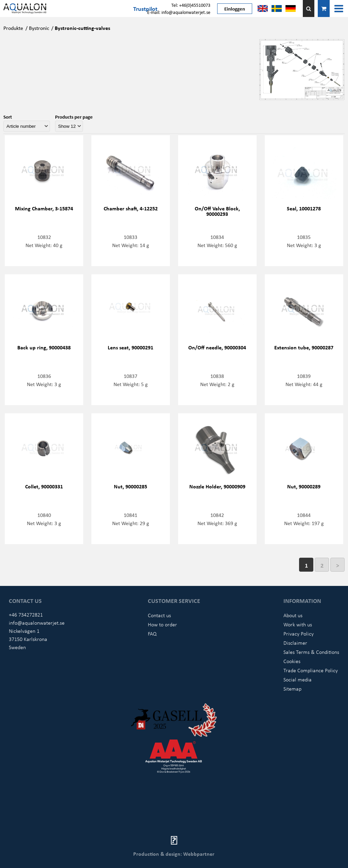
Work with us (298, 624)
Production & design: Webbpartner (174, 854)
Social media (298, 679)
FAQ (152, 633)
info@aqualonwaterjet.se (37, 623)
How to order (162, 624)
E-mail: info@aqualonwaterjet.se (179, 12)
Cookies (292, 661)
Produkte (13, 28)
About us (293, 615)
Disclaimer (295, 643)
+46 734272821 (26, 614)
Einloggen (235, 8)
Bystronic (39, 28)
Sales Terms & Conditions (311, 652)
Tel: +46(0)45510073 (191, 5)
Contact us (159, 615)
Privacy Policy (299, 633)
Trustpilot (145, 8)
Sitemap (292, 689)
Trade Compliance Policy (311, 670)
